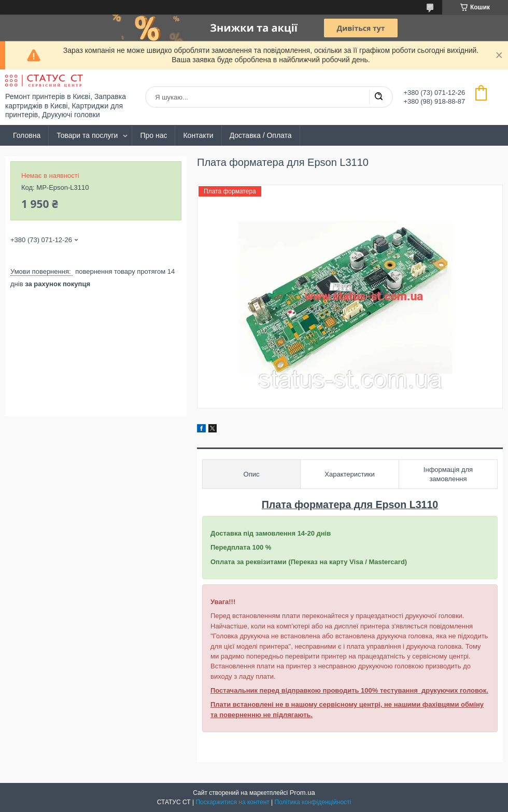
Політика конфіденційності (313, 802)
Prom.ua (302, 793)
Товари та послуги (87, 135)
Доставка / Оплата (261, 135)
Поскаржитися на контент (232, 802)
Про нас (153, 135)
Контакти (198, 135)
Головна (27, 135)
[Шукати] (378, 97)
